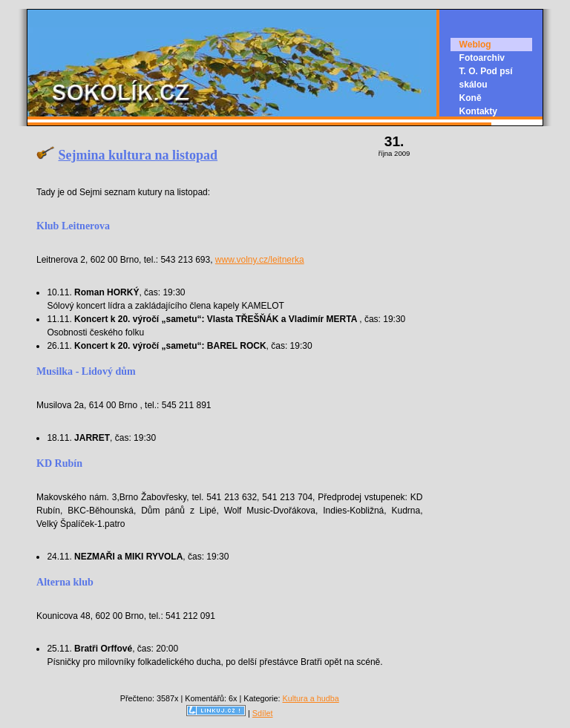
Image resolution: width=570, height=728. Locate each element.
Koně (471, 98)
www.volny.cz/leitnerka (260, 260)
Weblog (475, 45)
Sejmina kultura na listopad (138, 155)
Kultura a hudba (310, 698)
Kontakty (478, 111)
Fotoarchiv (482, 58)
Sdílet (263, 713)
